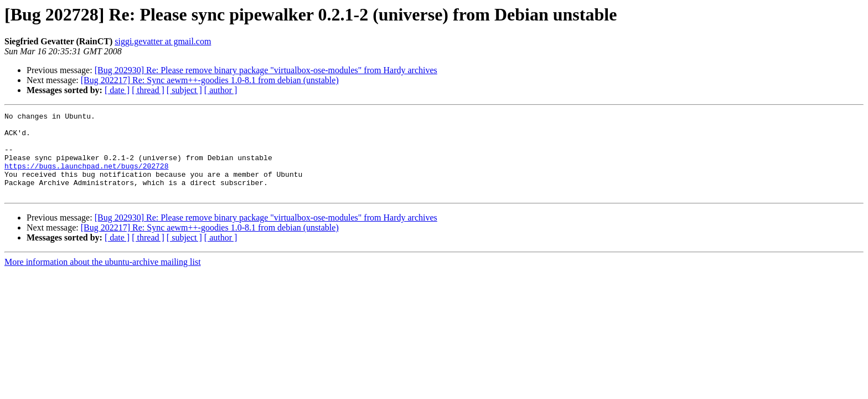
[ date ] (117, 90)
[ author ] (221, 90)
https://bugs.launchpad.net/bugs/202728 (86, 177)
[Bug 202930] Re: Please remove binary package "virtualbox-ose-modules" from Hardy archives (266, 70)
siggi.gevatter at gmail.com (163, 41)
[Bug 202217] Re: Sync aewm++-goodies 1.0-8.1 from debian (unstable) (210, 80)
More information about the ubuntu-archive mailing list (103, 278)
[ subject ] (184, 90)
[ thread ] (148, 90)
